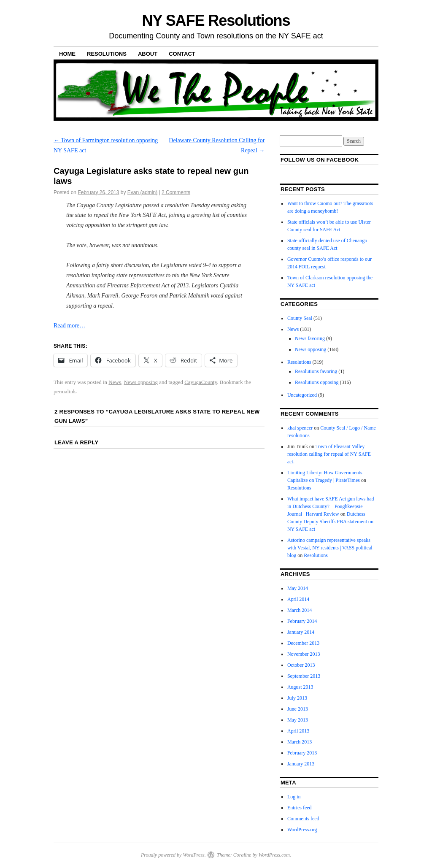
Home (67, 54)
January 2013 (301, 764)
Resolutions (107, 54)
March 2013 (300, 742)
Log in (294, 797)
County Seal (300, 318)
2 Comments (176, 192)
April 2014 (298, 599)
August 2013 (300, 687)
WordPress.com (274, 855)
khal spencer (300, 428)
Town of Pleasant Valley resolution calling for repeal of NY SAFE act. (329, 454)
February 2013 (302, 753)
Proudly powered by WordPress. (173, 855)
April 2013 (298, 731)
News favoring (310, 338)
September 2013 (304, 676)
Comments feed (303, 819)
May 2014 (298, 588)
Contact (182, 54)
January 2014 (301, 632)
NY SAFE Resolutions (216, 20)
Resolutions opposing (317, 382)
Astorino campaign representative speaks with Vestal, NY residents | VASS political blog (330, 548)
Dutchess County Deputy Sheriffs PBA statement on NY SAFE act (330, 522)
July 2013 (297, 698)
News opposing (141, 382)
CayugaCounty (201, 382)
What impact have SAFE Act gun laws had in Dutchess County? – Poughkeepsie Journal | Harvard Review (331, 506)
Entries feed (300, 808)
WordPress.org (302, 830)
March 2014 (300, 610)
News (115, 382)
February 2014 (302, 621)
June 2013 (298, 709)
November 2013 (304, 654)
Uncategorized (302, 395)
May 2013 (298, 720)
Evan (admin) (142, 192)
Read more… (69, 326)
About (148, 54)
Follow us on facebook (320, 160)
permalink (65, 391)
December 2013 (303, 643)
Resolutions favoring (316, 371)
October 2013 (301, 665)
